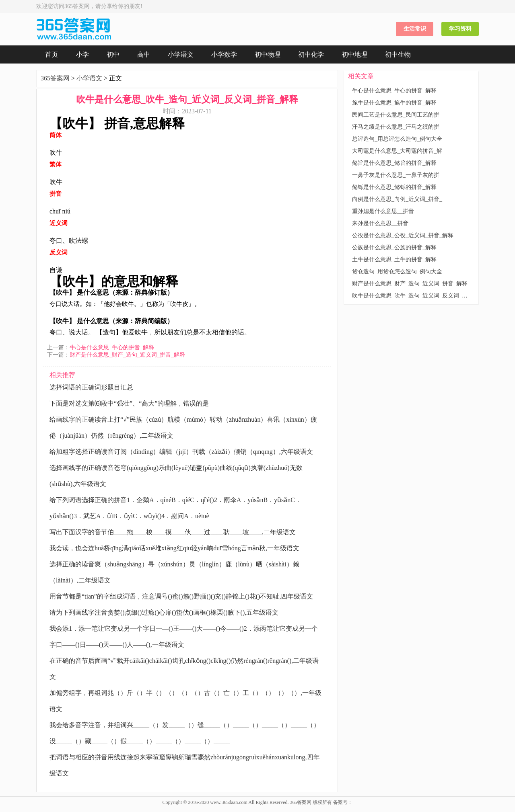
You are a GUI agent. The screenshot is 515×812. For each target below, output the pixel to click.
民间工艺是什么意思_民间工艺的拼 (396, 115)
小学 (82, 54)
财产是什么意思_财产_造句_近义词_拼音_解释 (127, 355)
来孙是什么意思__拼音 (380, 223)
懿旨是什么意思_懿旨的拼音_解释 (394, 163)
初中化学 (311, 54)
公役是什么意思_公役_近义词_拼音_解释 (403, 235)
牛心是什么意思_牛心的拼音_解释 (112, 348)
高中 (144, 54)
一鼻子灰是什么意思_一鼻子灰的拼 (396, 175)
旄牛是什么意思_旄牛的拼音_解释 (394, 103)
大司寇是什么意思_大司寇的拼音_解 (397, 151)
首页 (51, 54)
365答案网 (55, 78)
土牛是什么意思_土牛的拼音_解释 (394, 259)
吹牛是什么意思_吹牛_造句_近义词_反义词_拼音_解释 (420, 296)
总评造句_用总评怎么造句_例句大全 (397, 139)
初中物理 (268, 54)
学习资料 (460, 29)
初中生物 (398, 54)
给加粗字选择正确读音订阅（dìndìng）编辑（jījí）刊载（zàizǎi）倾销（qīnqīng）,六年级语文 (181, 452)
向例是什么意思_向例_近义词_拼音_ (397, 199)
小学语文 (181, 54)
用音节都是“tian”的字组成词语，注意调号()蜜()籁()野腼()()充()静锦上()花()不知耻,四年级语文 (181, 596)
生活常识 (415, 29)
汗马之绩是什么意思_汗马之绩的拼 (396, 127)
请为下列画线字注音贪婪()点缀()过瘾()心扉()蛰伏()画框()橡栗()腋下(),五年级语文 (164, 612)
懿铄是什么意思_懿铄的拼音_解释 (394, 187)
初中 (113, 54)
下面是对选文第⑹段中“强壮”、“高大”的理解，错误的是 (129, 403)
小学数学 (224, 54)
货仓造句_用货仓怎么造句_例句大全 (397, 272)
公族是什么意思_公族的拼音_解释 (394, 247)
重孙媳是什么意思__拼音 (383, 211)
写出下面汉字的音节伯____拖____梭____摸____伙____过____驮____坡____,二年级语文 (173, 532)
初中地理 (354, 54)
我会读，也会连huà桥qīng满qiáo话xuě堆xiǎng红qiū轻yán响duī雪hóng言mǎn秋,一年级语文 (174, 548)
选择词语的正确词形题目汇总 (91, 387)
